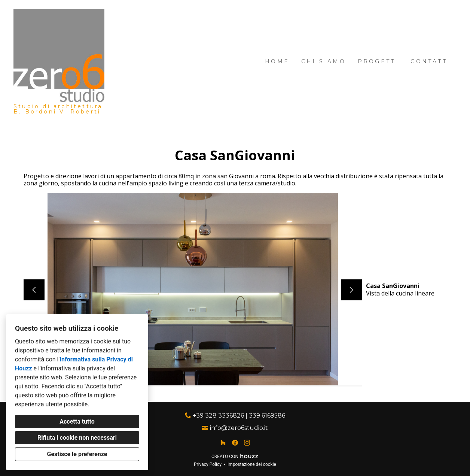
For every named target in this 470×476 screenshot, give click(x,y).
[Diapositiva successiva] (351, 290)
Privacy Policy (208, 464)
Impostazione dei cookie (252, 464)
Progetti (378, 61)
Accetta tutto (77, 422)
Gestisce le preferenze (77, 454)
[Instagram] (247, 443)
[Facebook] (235, 443)
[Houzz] (223, 443)
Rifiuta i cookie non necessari (77, 438)
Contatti (431, 61)
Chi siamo (323, 61)
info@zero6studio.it (239, 428)
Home (277, 61)
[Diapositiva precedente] (34, 290)
